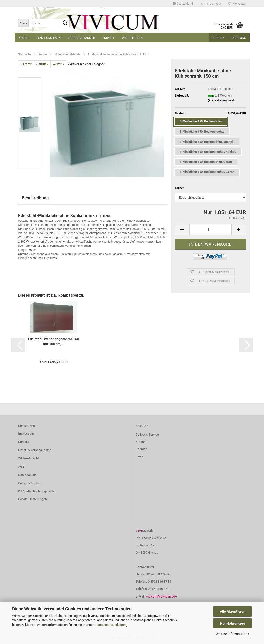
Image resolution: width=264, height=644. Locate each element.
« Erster (26, 64)
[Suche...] (23, 23)
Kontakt (24, 442)
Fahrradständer (81, 38)
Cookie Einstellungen (32, 499)
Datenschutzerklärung (112, 625)
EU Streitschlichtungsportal (37, 491)
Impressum (26, 434)
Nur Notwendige (233, 623)
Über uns (239, 38)
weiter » (58, 64)
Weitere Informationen (232, 634)
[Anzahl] (210, 230)
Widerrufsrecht (28, 458)
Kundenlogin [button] (211, 4)
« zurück (42, 64)
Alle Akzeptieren (233, 611)
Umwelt (108, 38)
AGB (21, 467)
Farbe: (179, 188)
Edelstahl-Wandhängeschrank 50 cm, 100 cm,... (53, 341)
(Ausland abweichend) (221, 100)
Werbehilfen (132, 38)
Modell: (210, 114)
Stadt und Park (48, 38)
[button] (183, 4)
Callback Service (30, 483)
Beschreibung (35, 198)
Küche (24, 38)
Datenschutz (27, 475)
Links (140, 456)
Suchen (219, 38)
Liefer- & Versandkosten (35, 450)
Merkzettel (237, 4)
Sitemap (141, 449)
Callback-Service (147, 435)
